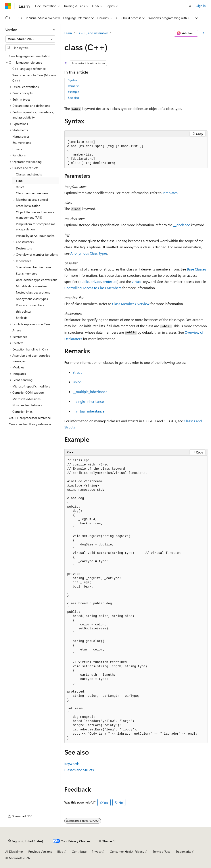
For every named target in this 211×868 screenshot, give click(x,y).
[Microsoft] (8, 6)
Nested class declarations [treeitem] (33, 292)
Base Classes (197, 269)
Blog (60, 851)
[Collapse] (54, 30)
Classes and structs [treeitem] (29, 174)
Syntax (72, 80)
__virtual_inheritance (89, 411)
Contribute (79, 851)
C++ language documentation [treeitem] (30, 56)
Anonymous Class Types (89, 253)
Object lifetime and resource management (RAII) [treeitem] (35, 215)
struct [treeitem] (20, 187)
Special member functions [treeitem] (34, 267)
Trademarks (183, 851)
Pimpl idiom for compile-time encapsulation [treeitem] (36, 227)
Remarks (74, 86)
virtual (137, 281)
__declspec (182, 225)
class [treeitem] (19, 180)
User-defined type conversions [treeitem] (37, 280)
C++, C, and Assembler (92, 33)
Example (73, 92)
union (77, 382)
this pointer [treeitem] (24, 311)
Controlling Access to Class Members (93, 288)
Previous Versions (40, 851)
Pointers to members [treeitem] (30, 305)
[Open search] (190, 6)
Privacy (97, 851)
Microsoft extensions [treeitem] (26, 399)
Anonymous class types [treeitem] (32, 299)
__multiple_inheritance (90, 392)
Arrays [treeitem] (17, 330)
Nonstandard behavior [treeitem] (28, 405)
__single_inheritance (88, 401)
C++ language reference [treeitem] (29, 69)
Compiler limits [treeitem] (22, 412)
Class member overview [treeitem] (32, 193)
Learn (68, 33)
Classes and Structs (79, 770)
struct (77, 372)
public (84, 281)
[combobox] (30, 39)
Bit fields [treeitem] (22, 318)
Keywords (72, 764)
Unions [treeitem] (17, 149)
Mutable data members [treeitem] (32, 286)
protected (110, 281)
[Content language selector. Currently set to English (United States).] (26, 841)
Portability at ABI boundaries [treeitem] (35, 236)
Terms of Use (162, 851)
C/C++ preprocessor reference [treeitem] (30, 418)
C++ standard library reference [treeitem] (30, 424)
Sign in (201, 6)
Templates (170, 193)
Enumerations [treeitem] (22, 143)
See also (73, 98)
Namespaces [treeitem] (21, 136)
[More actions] (204, 33)
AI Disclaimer (14, 851)
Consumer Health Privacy (127, 851)
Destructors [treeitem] (24, 248)
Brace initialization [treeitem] (28, 206)
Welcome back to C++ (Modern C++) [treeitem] (34, 78)
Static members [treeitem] (27, 273)
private (96, 281)
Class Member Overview (131, 304)
